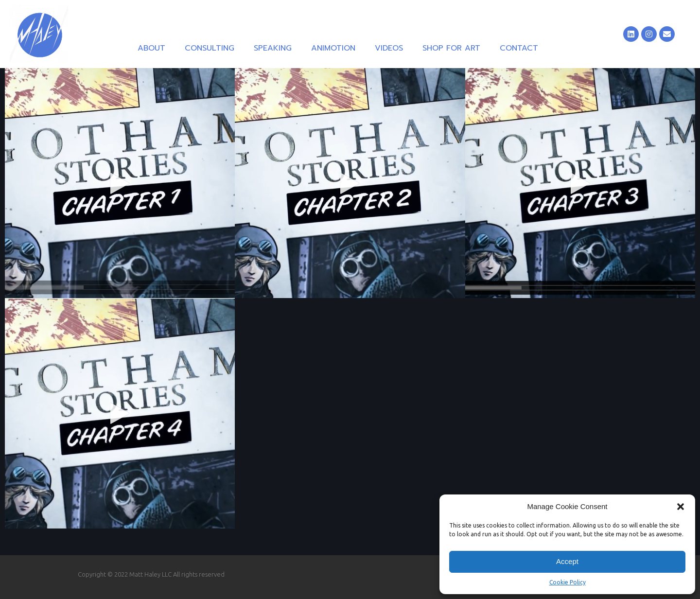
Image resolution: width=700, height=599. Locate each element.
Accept (567, 561)
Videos (389, 48)
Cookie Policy (568, 582)
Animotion (333, 48)
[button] (681, 507)
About (151, 48)
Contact (519, 48)
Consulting (210, 48)
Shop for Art (451, 48)
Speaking (273, 48)
